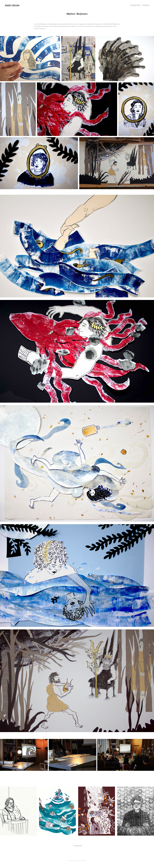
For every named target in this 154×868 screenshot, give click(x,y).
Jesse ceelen (12, 5)
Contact (146, 5)
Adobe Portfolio (81, 861)
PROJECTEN (135, 5)
